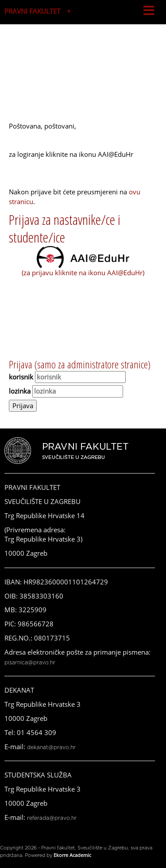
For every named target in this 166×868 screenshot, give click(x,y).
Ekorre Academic (72, 855)
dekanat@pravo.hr (51, 747)
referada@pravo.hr (52, 818)
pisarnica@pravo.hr (30, 663)
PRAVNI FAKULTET (32, 11)
